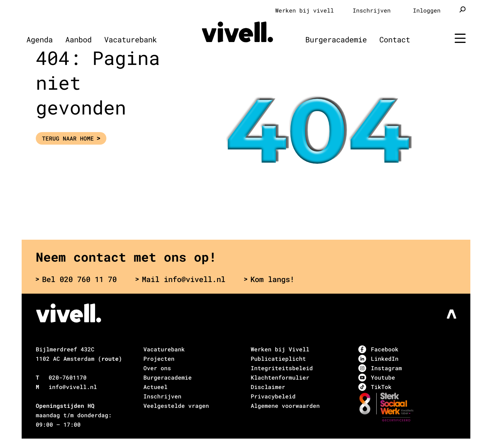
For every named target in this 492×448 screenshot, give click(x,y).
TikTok (375, 387)
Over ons (157, 368)
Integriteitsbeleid (282, 368)
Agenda (40, 40)
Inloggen (427, 10)
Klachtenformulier (280, 377)
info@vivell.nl (73, 387)
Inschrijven (372, 10)
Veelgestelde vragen (176, 406)
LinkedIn (378, 359)
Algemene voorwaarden (285, 406)
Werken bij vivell (305, 10)
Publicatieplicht (278, 359)
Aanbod (78, 40)
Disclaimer (268, 387)
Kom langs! (269, 279)
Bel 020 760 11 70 (76, 279)
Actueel (155, 387)
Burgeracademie (336, 40)
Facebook (378, 349)
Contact (395, 40)
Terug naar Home (71, 138)
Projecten (159, 359)
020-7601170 (68, 377)
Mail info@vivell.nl (180, 279)
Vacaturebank (131, 40)
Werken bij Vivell (280, 349)
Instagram (380, 368)
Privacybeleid (273, 396)
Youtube (377, 378)
